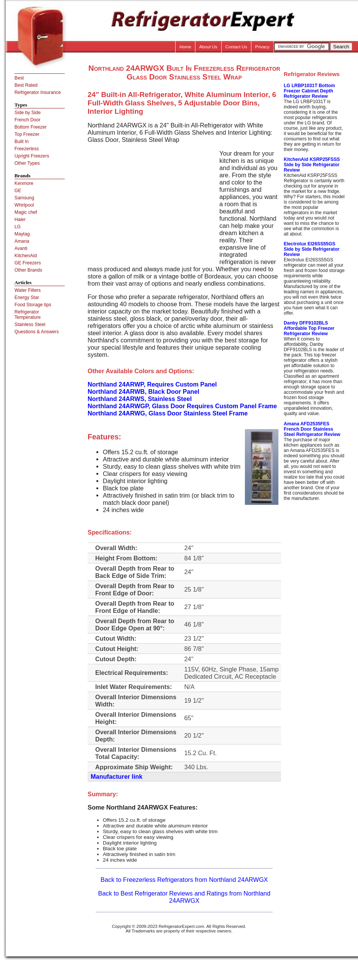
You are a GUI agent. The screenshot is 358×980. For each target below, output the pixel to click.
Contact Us (236, 47)
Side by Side (28, 113)
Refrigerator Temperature (28, 315)
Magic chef (26, 212)
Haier (20, 220)
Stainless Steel (30, 325)
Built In (22, 142)
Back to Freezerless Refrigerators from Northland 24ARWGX (184, 880)
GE (18, 191)
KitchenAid (26, 256)
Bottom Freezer (30, 127)
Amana (22, 241)
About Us (208, 47)
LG (18, 227)
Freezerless (27, 149)
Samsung (24, 198)
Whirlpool (24, 205)
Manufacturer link (117, 776)
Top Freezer (27, 134)
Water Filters (28, 290)
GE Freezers (28, 263)
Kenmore (24, 183)
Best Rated (26, 85)
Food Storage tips (33, 305)
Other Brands (28, 270)
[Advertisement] (152, 203)
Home (185, 47)
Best (19, 78)
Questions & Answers (37, 332)
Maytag (22, 234)
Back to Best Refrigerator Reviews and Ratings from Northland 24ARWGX (184, 897)
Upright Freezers (32, 156)
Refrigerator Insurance (38, 92)
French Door (27, 120)
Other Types (27, 163)
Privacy (262, 47)
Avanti (21, 248)
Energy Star (27, 297)
